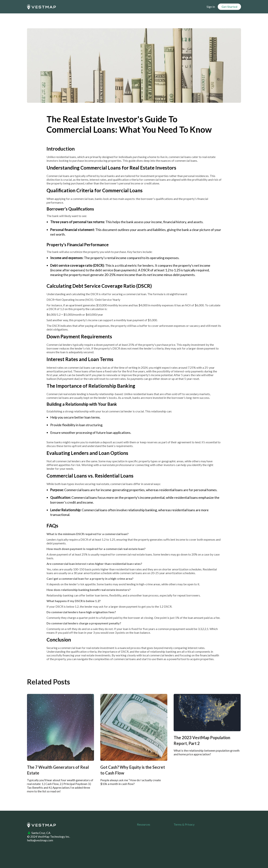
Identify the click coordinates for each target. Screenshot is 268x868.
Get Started (229, 7)
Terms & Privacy (184, 824)
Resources (144, 824)
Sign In (211, 7)
